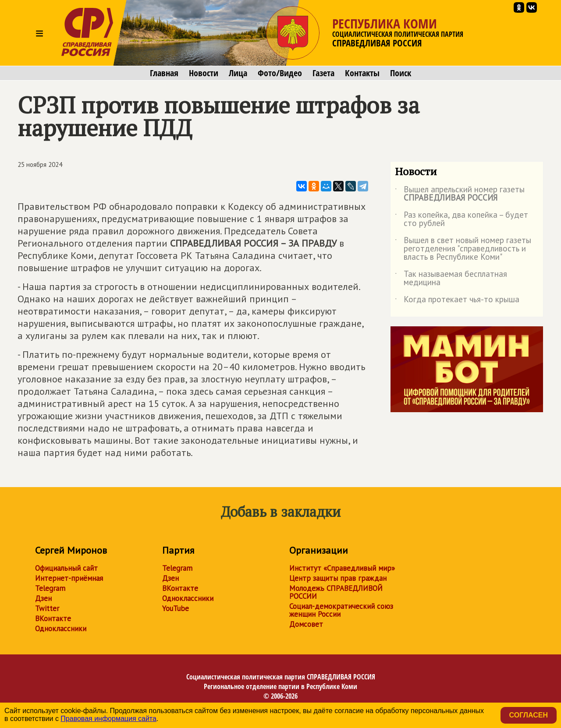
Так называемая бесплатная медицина (451, 279)
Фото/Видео (280, 73)
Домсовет (306, 624)
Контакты (362, 73)
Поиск (401, 73)
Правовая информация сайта (108, 719)
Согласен (529, 715)
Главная (164, 73)
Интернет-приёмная (69, 578)
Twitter (47, 608)
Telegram (50, 588)
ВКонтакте (53, 618)
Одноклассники (61, 629)
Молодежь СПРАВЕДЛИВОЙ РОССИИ (336, 592)
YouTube (176, 608)
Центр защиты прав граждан (338, 578)
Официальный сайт (66, 568)
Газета (323, 73)
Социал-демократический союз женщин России (341, 610)
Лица (238, 73)
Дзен (43, 598)
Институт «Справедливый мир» (342, 568)
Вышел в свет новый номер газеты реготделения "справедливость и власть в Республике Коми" (463, 249)
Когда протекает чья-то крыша (457, 301)
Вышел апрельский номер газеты (460, 194)
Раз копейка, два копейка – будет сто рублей (462, 219)
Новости (204, 73)
